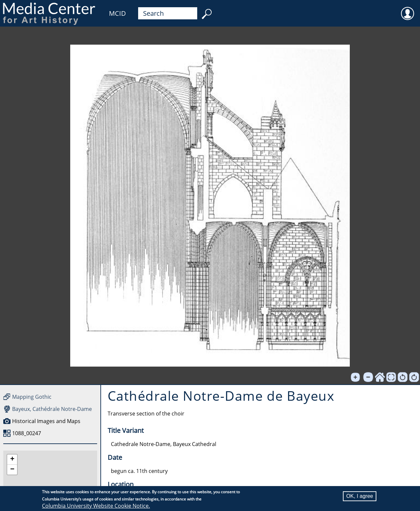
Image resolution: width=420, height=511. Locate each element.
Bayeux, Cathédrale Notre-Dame (52, 409)
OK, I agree (360, 496)
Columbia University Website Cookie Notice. (96, 506)
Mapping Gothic (32, 397)
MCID (117, 13)
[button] (12, 460)
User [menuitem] (408, 9)
